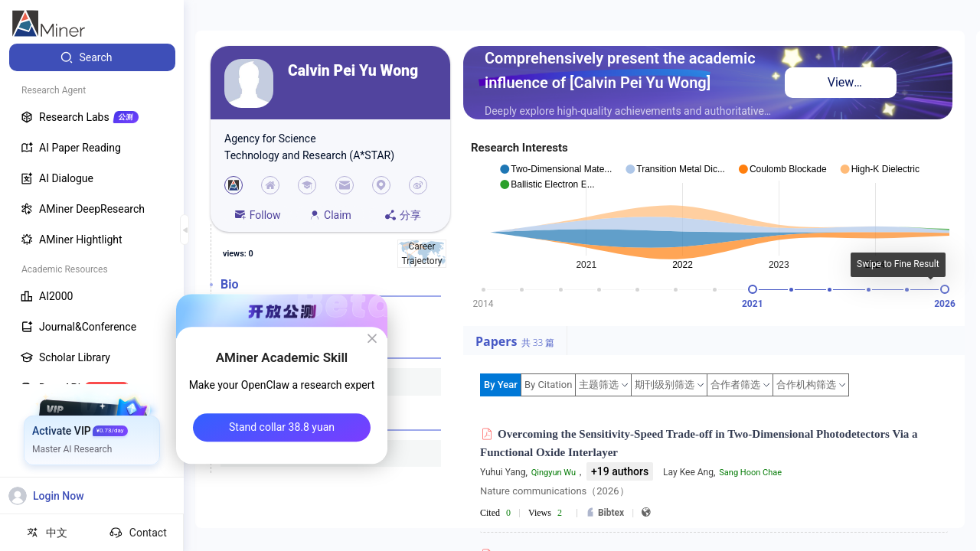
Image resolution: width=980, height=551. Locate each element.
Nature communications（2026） (555, 491)
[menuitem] (92, 57)
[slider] (753, 289)
